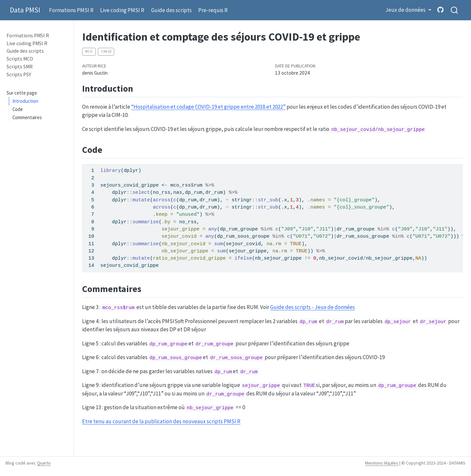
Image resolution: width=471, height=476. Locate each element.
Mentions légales (382, 463)
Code (18, 109)
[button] (408, 10)
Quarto (44, 463)
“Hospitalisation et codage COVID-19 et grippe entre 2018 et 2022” (208, 107)
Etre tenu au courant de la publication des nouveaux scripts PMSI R (161, 421)
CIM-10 (106, 51)
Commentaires (27, 117)
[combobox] (455, 10)
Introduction (25, 101)
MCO (89, 51)
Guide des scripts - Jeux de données (313, 307)
